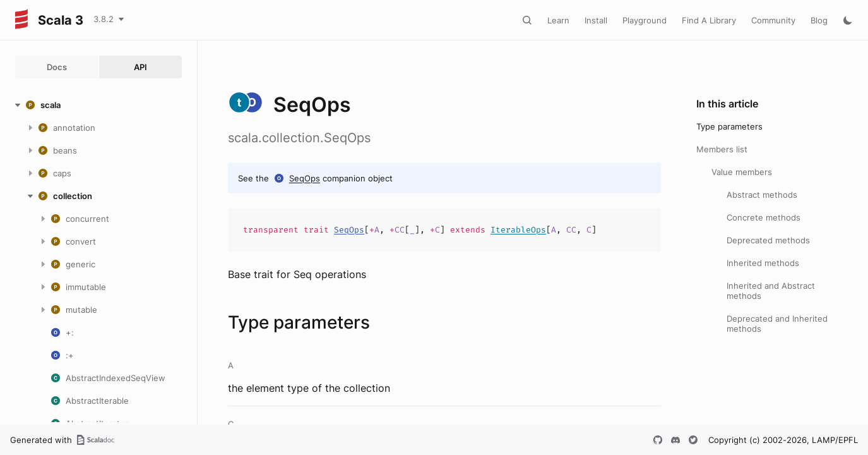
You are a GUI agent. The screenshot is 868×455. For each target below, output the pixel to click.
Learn (558, 20)
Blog (819, 20)
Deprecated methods (768, 240)
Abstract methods (762, 195)
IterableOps (518, 230)
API (140, 67)
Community (773, 20)
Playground (645, 20)
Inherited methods (763, 263)
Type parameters (729, 126)
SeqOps (305, 178)
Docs (57, 67)
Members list (722, 149)
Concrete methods (764, 217)
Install (596, 20)
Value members (742, 172)
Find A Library (709, 20)
